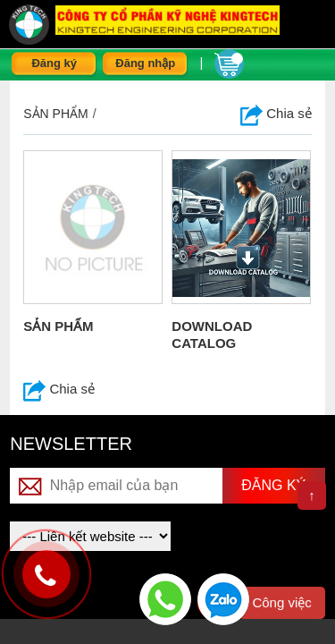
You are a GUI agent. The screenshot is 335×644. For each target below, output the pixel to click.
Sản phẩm (55, 114)
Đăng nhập (145, 63)
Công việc (281, 602)
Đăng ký (54, 63)
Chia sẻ (276, 113)
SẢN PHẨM (58, 326)
